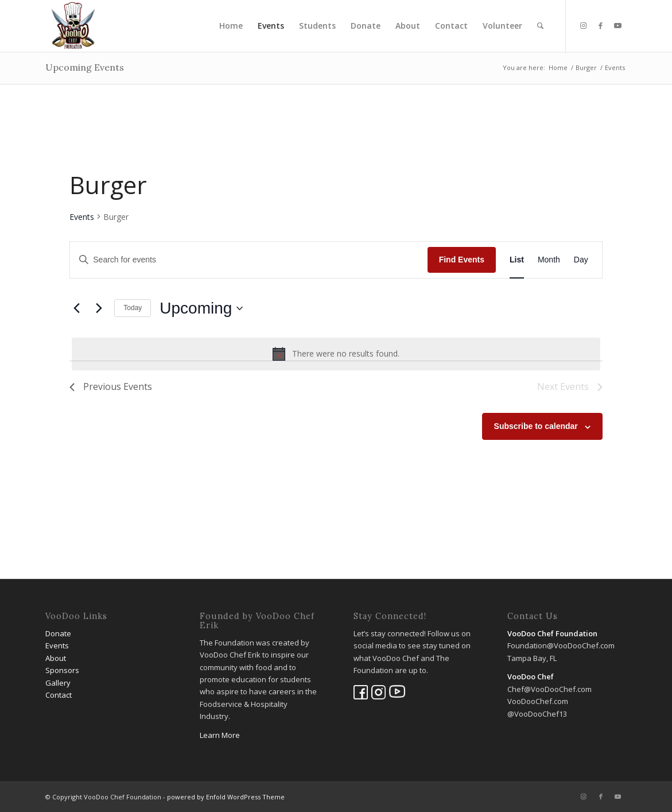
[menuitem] (231, 26)
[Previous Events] (76, 308)
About (56, 658)
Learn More (220, 735)
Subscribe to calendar (536, 426)
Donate (58, 633)
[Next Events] (99, 308)
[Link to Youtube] (618, 25)
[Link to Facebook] (601, 25)
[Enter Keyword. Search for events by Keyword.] (248, 260)
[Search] (540, 26)
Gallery (58, 683)
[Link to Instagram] (584, 25)
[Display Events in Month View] (549, 260)
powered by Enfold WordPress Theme (226, 797)
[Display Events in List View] (517, 260)
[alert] (336, 354)
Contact (59, 695)
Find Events (462, 260)
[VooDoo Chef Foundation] (73, 26)
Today (133, 308)
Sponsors (62, 670)
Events (82, 217)
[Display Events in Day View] (581, 260)
